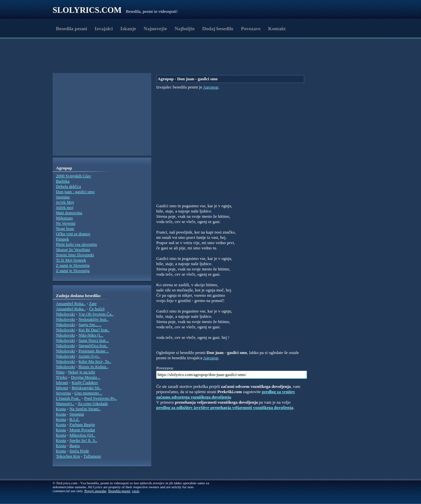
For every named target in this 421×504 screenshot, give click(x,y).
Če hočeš (97, 309)
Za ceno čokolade (93, 403)
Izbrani (62, 382)
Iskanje (128, 29)
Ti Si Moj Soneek (71, 260)
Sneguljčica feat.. (93, 346)
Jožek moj (65, 207)
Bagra (74, 446)
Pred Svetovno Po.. (101, 398)
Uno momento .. (88, 393)
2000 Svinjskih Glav (74, 176)
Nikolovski (65, 314)
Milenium (64, 218)
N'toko (62, 377)
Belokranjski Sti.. (87, 388)
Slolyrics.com (87, 10)
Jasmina (63, 197)
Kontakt (277, 29)
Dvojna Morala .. (86, 377)
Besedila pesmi (72, 29)
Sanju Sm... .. (90, 325)
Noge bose (65, 228)
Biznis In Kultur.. (93, 367)
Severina (63, 393)
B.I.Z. (74, 419)
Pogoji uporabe (95, 491)
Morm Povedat (82, 430)
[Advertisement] (91, 57)
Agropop (210, 87)
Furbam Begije (82, 425)
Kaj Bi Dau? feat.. (94, 330)
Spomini (77, 414)
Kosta (61, 409)
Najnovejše (155, 29)
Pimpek (62, 239)
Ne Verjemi (66, 223)
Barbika (63, 181)
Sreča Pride (79, 451)
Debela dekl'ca (68, 186)
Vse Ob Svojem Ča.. (96, 314)
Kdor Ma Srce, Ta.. (95, 361)
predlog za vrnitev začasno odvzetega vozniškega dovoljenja (226, 394)
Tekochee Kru (68, 456)
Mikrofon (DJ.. (82, 435)
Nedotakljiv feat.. (94, 319)
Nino (60, 372)
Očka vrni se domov (73, 234)
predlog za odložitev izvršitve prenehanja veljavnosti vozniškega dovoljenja (225, 407)
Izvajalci (104, 29)
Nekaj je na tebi (82, 372)
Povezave (251, 29)
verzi (136, 491)
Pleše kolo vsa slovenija (76, 244)
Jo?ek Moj (65, 202)
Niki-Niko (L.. (91, 335)
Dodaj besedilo (218, 29)
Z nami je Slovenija (73, 265)
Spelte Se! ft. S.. (83, 440)
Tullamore (92, 456)
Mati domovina (69, 213)
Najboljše (185, 29)
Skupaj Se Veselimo (73, 250)
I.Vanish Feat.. (68, 398)
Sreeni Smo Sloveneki (75, 255)
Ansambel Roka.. (71, 303)
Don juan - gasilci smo (75, 192)
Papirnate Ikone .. (94, 351)
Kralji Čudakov (85, 382)
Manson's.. (65, 403)
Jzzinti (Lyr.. (89, 356)
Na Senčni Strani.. (85, 409)
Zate (93, 303)
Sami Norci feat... (94, 340)
